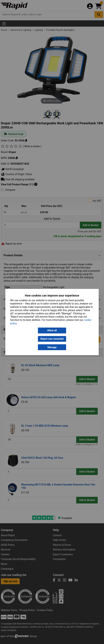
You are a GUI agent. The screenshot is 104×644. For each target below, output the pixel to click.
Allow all (52, 330)
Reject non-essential (52, 339)
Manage (52, 347)
